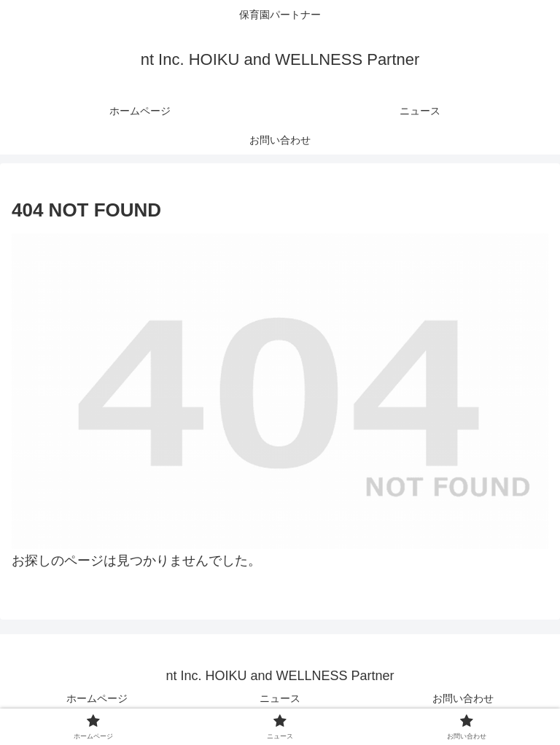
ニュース (280, 698)
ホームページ (97, 698)
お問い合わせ (463, 698)
